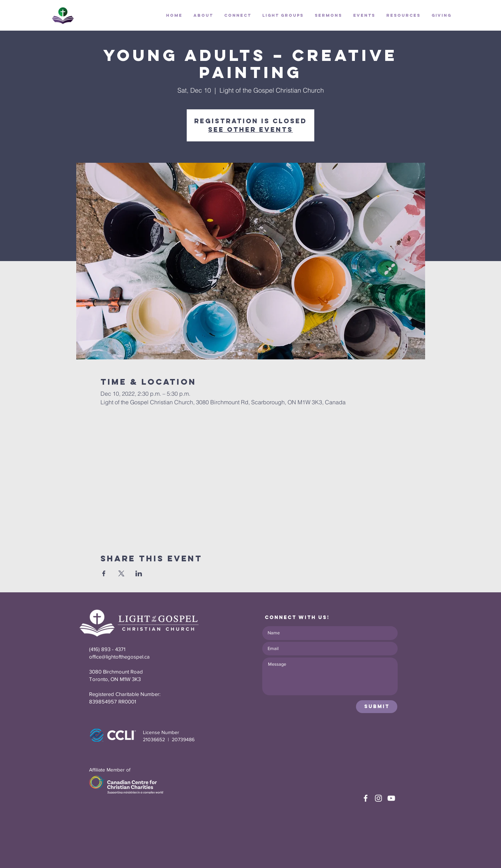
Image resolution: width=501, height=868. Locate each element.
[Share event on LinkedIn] (139, 573)
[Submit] (377, 707)
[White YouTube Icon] (391, 798)
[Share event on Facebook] (104, 573)
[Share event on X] (121, 573)
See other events (250, 129)
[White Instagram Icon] (378, 798)
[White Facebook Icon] (366, 798)
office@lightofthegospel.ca (119, 657)
